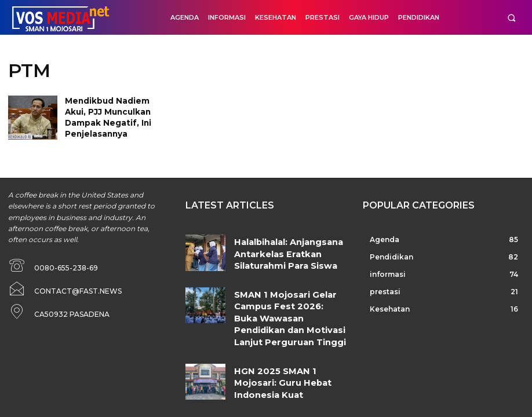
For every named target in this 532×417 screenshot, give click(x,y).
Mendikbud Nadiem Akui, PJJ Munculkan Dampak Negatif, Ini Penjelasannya (116, 110)
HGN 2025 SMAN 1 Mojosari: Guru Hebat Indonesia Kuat (285, 341)
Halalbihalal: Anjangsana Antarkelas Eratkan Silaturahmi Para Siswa (283, 248)
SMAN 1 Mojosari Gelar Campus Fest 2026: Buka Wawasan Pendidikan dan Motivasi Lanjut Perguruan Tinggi (290, 300)
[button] (511, 18)
